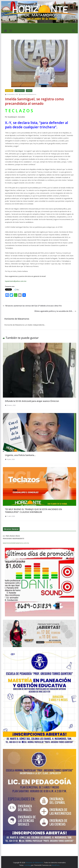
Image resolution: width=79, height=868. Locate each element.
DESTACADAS (9, 91)
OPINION (29, 91)
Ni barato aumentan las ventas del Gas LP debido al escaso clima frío (32, 306)
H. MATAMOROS (20, 91)
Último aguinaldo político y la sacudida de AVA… (55, 311)
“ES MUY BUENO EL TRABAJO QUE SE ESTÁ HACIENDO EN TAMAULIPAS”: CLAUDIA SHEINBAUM (33, 511)
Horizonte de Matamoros (28, 94)
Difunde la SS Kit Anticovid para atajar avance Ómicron (32, 401)
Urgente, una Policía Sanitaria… (20, 455)
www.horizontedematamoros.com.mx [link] (16, 543)
